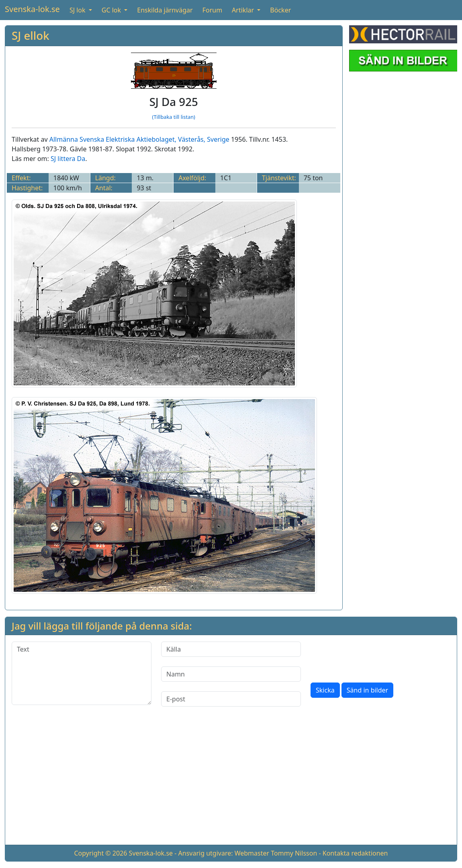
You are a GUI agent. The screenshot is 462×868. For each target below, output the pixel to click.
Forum (212, 10)
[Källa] (231, 649)
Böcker (280, 10)
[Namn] (231, 674)
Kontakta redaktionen (355, 853)
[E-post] (231, 699)
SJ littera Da (68, 159)
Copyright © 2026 (100, 853)
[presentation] (372, 657)
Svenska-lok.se (32, 9)
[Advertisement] (231, 782)
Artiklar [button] (244, 10)
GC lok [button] (112, 10)
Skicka (325, 690)
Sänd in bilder (367, 690)
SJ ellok (31, 35)
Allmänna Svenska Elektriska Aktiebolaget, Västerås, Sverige (139, 139)
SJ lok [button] (78, 10)
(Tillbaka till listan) (174, 117)
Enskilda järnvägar (165, 10)
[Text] (82, 673)
